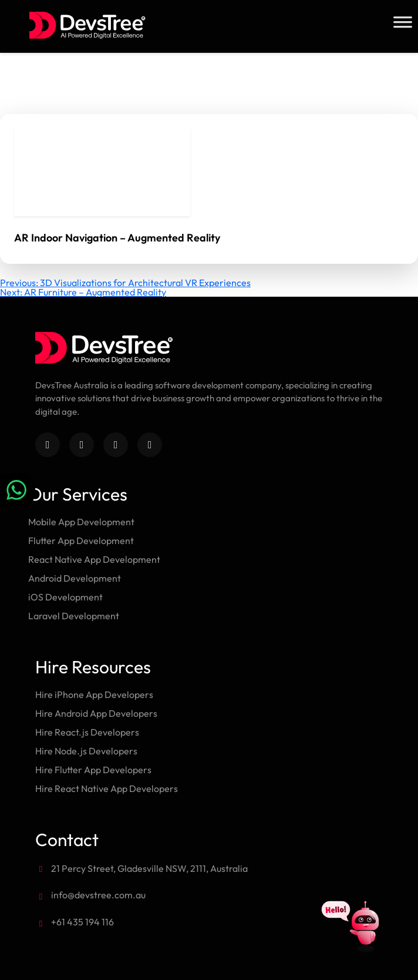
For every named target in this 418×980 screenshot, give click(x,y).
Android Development (75, 578)
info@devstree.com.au (98, 895)
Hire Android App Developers (96, 713)
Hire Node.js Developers (86, 751)
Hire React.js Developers (87, 732)
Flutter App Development (81, 541)
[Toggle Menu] (403, 22)
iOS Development (65, 597)
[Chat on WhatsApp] (18, 490)
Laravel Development (74, 616)
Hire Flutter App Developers (93, 770)
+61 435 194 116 (82, 922)
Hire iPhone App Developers (94, 694)
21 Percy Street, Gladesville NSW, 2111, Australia (149, 868)
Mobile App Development (81, 522)
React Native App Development (94, 559)
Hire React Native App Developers (107, 788)
